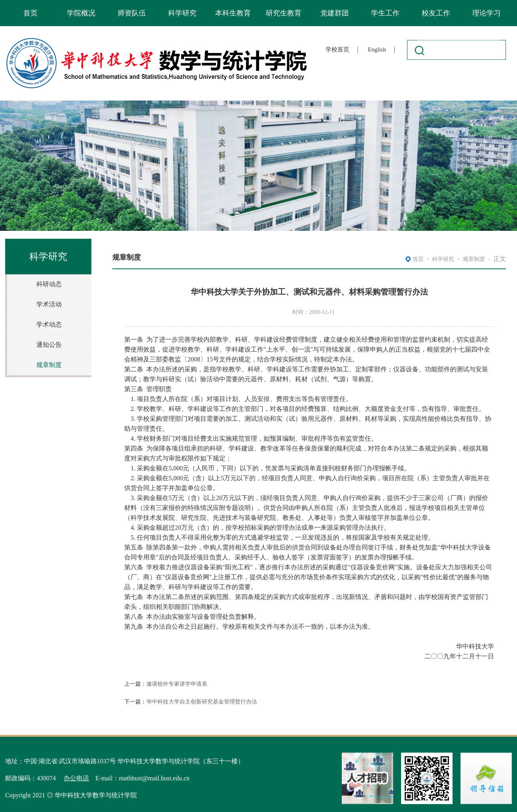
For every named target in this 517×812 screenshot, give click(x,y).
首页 (30, 13)
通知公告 (49, 345)
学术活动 (49, 304)
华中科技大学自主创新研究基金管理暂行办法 (202, 702)
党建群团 (335, 13)
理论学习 (487, 13)
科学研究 (182, 13)
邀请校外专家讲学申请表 (177, 684)
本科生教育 (233, 13)
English (377, 49)
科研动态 (49, 284)
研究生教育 (284, 13)
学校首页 (337, 49)
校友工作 (436, 13)
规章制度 (49, 365)
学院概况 (81, 13)
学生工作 (385, 13)
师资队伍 (132, 13)
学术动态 (49, 324)
